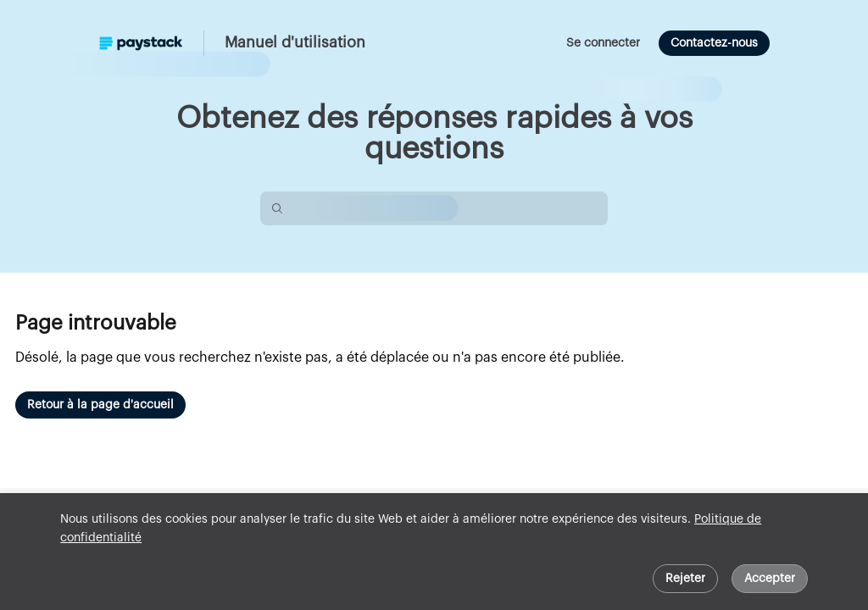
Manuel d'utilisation (295, 42)
